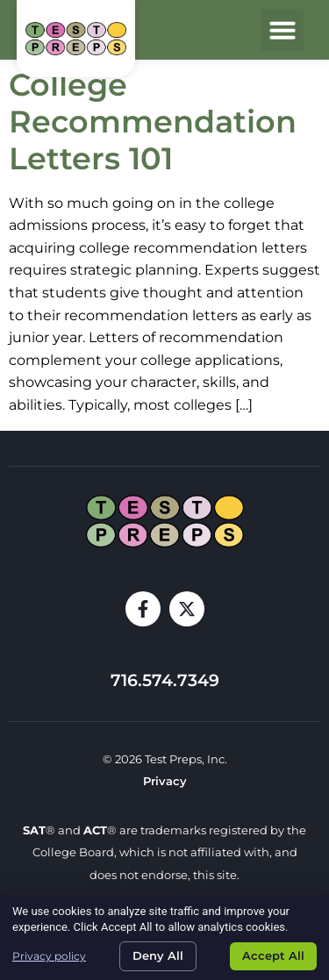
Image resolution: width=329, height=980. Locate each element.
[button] (283, 30)
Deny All (158, 955)
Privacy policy (49, 956)
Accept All (273, 955)
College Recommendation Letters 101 (153, 122)
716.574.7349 (165, 680)
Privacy (165, 781)
